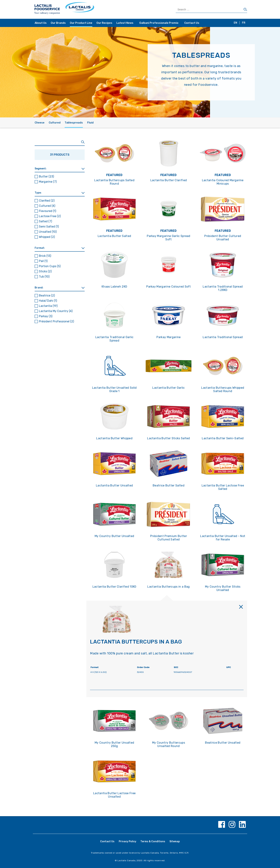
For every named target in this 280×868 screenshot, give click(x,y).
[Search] (245, 10)
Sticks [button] (45, 271)
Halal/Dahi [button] (48, 301)
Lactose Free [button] (50, 216)
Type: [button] (38, 193)
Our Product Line (81, 23)
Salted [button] (45, 221)
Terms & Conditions (153, 841)
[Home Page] (87, 9)
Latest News (125, 23)
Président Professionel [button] (56, 321)
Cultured (55, 123)
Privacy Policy (127, 841)
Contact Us (192, 23)
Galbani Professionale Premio (159, 23)
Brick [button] (45, 256)
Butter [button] (46, 176)
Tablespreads (74, 123)
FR (244, 23)
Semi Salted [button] (49, 227)
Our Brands (58, 23)
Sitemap (175, 841)
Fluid (90, 123)
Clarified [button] (47, 201)
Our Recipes (104, 23)
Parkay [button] (46, 316)
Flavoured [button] (47, 211)
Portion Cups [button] (50, 266)
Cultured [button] (47, 206)
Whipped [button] (47, 237)
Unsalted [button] (48, 232)
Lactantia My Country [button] (56, 311)
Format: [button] (40, 248)
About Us (41, 23)
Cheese (40, 123)
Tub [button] (44, 277)
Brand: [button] (39, 288)
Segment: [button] (41, 169)
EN (235, 23)
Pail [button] (43, 261)
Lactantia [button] (48, 306)
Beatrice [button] (47, 295)
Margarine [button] (48, 182)
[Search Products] (211, 9)
